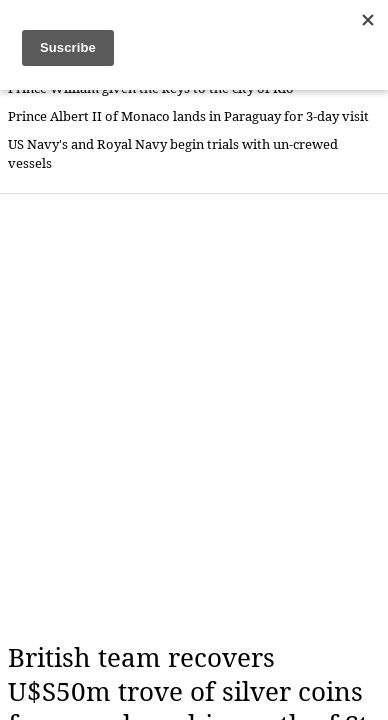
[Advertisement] (194, 418)
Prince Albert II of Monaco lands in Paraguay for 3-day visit (188, 116)
